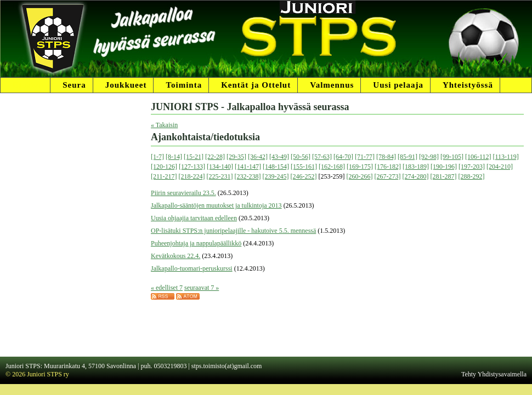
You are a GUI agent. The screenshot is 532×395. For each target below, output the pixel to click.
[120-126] (164, 167)
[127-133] (192, 167)
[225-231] (220, 176)
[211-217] (164, 176)
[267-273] (388, 176)
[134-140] (220, 167)
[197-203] (472, 167)
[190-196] (444, 167)
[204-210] (500, 167)
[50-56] (301, 157)
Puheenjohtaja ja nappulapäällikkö (196, 243)
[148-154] (276, 167)
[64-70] (343, 157)
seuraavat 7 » (202, 288)
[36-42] (258, 157)
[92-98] (429, 157)
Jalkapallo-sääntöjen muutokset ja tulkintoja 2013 (216, 205)
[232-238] (248, 176)
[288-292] (472, 176)
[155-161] (304, 167)
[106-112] (478, 157)
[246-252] (304, 176)
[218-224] (192, 176)
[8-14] (174, 157)
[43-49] (279, 157)
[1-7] (157, 157)
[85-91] (408, 157)
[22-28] (215, 157)
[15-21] (194, 157)
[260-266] (360, 176)
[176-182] (388, 167)
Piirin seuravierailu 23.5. (183, 193)
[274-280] (416, 176)
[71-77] (365, 157)
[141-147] (248, 167)
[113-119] (506, 157)
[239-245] (276, 176)
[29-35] (236, 157)
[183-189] (416, 167)
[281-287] (444, 176)
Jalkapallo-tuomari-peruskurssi (192, 268)
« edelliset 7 (167, 288)
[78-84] (386, 157)
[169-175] (360, 167)
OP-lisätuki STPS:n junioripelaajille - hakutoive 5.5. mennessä (233, 231)
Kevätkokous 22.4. (176, 256)
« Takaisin (164, 125)
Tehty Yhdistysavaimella (494, 374)
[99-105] (452, 157)
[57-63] (322, 157)
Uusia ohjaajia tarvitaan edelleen (194, 218)
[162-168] (332, 167)
